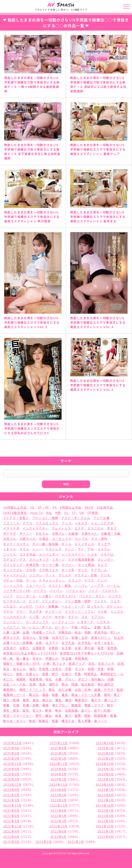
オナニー (26, 534)
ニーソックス (13, 586)
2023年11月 (58, 785)
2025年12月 (12, 743)
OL (67, 513)
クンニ (70, 549)
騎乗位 (44, 721)
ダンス (83, 570)
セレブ (103, 565)
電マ (68, 716)
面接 (78, 716)
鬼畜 (55, 721)
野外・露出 (44, 716)
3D (32, 507)
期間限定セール (112, 674)
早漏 (78, 674)
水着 (58, 679)
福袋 (45, 695)
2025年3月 (11, 758)
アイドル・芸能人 (16, 518)
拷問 (111, 669)
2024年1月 (106, 779)
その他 (31, 570)
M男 (58, 513)
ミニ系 (34, 617)
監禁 (120, 690)
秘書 (55, 695)
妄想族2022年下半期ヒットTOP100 (87, 653)
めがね (60, 617)
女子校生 (84, 643)
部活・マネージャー (18, 716)
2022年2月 (59, 821)
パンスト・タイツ (92, 596)
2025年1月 (106, 758)
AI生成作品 (105, 507)
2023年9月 (11, 790)
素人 (117, 695)
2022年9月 (11, 810)
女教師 (54, 648)
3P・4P (43, 507)
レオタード (85, 622)
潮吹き (54, 684)
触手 (110, 705)
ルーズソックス (37, 622)
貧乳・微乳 (11, 710)
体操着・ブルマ (44, 632)
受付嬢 (44, 638)
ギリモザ (104, 544)
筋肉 (107, 695)
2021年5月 (59, 837)
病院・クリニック (32, 690)
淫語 (32, 684)
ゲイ (81, 549)
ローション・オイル (37, 627)
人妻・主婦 (11, 632)
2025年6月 (11, 753)
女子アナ (52, 643)
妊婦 (120, 653)
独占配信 (88, 684)
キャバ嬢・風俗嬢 (45, 544)
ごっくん (10, 554)
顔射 (87, 716)
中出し (86, 627)
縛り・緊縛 (11, 700)
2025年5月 (59, 753)
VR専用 (93, 513)
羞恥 (58, 700)
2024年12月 (12, 764)
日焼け (66, 674)
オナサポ (10, 534)
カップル (81, 539)
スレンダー (106, 559)
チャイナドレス (15, 575)
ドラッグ (75, 580)
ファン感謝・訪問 (78, 601)
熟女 (65, 684)
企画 (26, 632)
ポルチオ (36, 611)
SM (82, 513)
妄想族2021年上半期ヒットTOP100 (30, 653)
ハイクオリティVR (17, 591)
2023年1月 (106, 800)
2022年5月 (59, 816)
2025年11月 (58, 743)
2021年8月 (59, 831)
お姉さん (59, 534)
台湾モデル (60, 638)
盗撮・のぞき (104, 690)
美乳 (36, 700)
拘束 (101, 669)
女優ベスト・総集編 (18, 643)
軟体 (49, 710)
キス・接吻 (99, 539)
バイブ (93, 591)
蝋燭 (46, 705)
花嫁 (16, 705)
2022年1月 (106, 821)
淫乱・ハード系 (15, 684)
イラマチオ (11, 528)
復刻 (32, 669)
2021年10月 (105, 826)
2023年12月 (12, 785)
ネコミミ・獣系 (60, 586)
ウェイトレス (61, 528)
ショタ (92, 554)
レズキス (103, 622)
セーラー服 (50, 565)
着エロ (34, 695)
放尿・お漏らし (27, 674)
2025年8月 (59, 748)
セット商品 (86, 565)
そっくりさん (13, 570)
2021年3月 (11, 842)
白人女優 (65, 690)
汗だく (70, 679)
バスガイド (109, 591)
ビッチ (34, 601)
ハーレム (113, 586)
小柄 (46, 663)
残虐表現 (36, 679)
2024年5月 (59, 774)
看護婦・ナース (14, 695)
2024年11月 (58, 764)
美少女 (47, 700)
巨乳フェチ (106, 663)
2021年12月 (12, 826)
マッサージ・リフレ (80, 611)
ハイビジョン (75, 591)
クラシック (53, 549)
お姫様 (73, 534)
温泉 (42, 684)
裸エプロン (60, 705)
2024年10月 (105, 764)
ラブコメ (98, 617)
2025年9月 (11, 748)
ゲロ (91, 549)
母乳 (49, 679)
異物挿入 (10, 690)
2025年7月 (106, 748)
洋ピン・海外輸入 (91, 679)
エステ (79, 528)
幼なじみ (19, 669)
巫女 (6, 669)
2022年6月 (11, 816)
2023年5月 (59, 795)
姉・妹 (8, 658)
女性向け (10, 648)
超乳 (26, 710)
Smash (61, 5)
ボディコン (115, 606)
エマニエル (96, 528)
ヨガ (85, 617)
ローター (61, 627)
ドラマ (89, 580)
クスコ (24, 549)
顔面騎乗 (100, 716)
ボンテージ (53, 611)
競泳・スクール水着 (86, 695)
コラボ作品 (28, 554)
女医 (39, 643)
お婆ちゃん (90, 534)
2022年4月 (106, 816)
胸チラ (96, 700)
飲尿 (32, 721)
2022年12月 (12, 805)
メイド (47, 617)
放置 (45, 674)
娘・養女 (23, 658)
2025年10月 (105, 743)
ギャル (66, 544)
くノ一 (37, 549)
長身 (58, 716)
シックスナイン (73, 554)
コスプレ (104, 549)
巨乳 (92, 663)
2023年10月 (105, 785)
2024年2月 (59, 779)
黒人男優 (84, 721)
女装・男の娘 (84, 648)
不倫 (74, 627)
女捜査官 (39, 648)
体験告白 (65, 632)
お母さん (10, 539)
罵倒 (26, 700)
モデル (73, 617)
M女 (49, 513)
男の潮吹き (106, 684)
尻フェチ (59, 663)
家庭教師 (81, 658)
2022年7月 (106, 810)
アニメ (67, 523)
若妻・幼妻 (31, 705)
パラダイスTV (65, 596)
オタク (112, 528)
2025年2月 (59, 758)
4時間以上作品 (71, 507)
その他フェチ (49, 570)
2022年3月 (11, 821)
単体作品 (101, 632)
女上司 (119, 638)
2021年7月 (106, 831)
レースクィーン (63, 622)
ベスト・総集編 (47, 606)
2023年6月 (11, 795)
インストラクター (35, 528)
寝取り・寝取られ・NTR (21, 663)
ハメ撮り (45, 596)
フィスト (100, 601)
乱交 (107, 627)
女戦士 (24, 648)
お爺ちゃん (28, 539)
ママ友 (102, 611)
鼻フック (101, 721)
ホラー (21, 611)
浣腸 (111, 679)
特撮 (75, 684)
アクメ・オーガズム (76, 518)
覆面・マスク (94, 705)
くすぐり (10, 549)
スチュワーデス (15, 559)
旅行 (55, 674)
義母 (68, 700)
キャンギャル (84, 544)
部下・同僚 (102, 710)
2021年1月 (76, 842)
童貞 (65, 695)
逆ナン (86, 710)
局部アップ (77, 663)
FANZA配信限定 (15, 513)
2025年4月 (106, 753)
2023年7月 (106, 790)
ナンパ (102, 580)
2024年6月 (11, 774)
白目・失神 (83, 690)
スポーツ (58, 559)
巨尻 (121, 663)
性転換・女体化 (50, 669)
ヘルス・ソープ (73, 606)
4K (55, 507)
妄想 (101, 648)
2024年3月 (11, 779)
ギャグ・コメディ (16, 544)
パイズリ (40, 591)
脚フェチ (111, 700)
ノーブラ (97, 586)
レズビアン (11, 627)
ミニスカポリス (15, 617)
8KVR (89, 507)
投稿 (91, 669)
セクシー (68, 565)
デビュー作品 (13, 580)
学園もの (52, 658)
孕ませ (37, 658)
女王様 (66, 648)
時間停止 (91, 674)
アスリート (11, 523)
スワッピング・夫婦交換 (21, 565)
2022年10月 (105, 805)
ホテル (8, 611)
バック (8, 596)
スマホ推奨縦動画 (81, 559)
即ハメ (115, 632)
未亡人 (8, 679)
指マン (8, 674)
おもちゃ (42, 534)
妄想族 (112, 648)
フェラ (115, 601)
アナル (27, 523)
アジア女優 (102, 518)
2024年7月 (106, 769)
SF (74, 513)
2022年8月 (59, 810)
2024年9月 (11, 769)
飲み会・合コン (14, 721)
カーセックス (62, 539)
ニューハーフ (36, 586)
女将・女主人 (104, 643)
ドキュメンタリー (52, 580)
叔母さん (29, 638)
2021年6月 (11, 837)
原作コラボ (11, 638)
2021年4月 (106, 837)
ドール (31, 580)
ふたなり (10, 606)
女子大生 (68, 643)
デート (50, 575)
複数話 (76, 705)
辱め (58, 710)
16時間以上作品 (15, 507)
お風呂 (44, 539)
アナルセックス (47, 523)
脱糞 (6, 705)
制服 (88, 632)
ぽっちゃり (95, 606)
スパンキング (39, 559)
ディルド (65, 575)
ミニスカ (117, 611)
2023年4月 (106, 795)
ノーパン (81, 586)
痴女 (52, 690)
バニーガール (26, 596)
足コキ (37, 710)
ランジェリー (13, 622)
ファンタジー (52, 601)
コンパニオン (49, 554)
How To (36, 513)
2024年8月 (59, 769)
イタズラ (81, 523)
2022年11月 (58, 805)
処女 (78, 632)
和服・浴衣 (80, 638)
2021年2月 (44, 842)
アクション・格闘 (45, 518)
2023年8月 (59, 790)
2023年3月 (11, 800)
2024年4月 (106, 774)
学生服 (67, 658)
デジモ (105, 575)
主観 (97, 627)
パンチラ (115, 596)
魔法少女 (68, 721)
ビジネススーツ (14, 601)
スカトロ (107, 554)
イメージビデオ (102, 523)
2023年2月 (59, 800)
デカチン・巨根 (86, 575)
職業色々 (81, 700)
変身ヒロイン (101, 638)
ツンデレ (36, 575)
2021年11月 (58, 826)
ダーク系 (68, 570)
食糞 (113, 716)
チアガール (99, 570)
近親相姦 (71, 710)
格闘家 (21, 679)
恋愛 (68, 669)
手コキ (80, 669)
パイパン (56, 591)
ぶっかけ (26, 606)
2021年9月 (11, 831)
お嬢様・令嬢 (111, 534)
